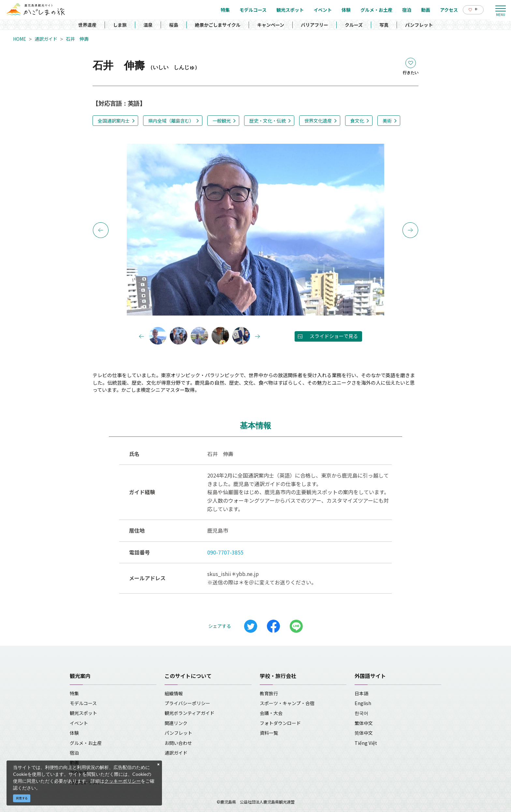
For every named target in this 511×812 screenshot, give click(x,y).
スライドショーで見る (334, 336)
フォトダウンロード (280, 723)
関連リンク (176, 723)
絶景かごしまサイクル (218, 25)
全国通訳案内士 (114, 121)
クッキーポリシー (123, 781)
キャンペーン (271, 25)
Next (410, 230)
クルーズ (354, 25)
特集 (74, 693)
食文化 (357, 121)
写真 (384, 25)
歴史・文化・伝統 (268, 121)
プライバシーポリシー (187, 703)
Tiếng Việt (366, 743)
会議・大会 (271, 713)
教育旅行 (269, 693)
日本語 (361, 693)
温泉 (148, 25)
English (363, 703)
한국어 (361, 713)
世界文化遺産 (318, 121)
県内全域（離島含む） (171, 121)
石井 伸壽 (77, 39)
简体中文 (364, 733)
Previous (101, 230)
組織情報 (174, 693)
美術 (387, 121)
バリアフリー (314, 25)
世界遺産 (87, 25)
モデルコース (83, 703)
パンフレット (419, 25)
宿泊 (74, 753)
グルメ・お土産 (86, 743)
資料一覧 (269, 733)
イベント (79, 723)
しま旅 (120, 25)
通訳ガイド (46, 39)
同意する (22, 798)
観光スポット (83, 713)
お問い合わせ (178, 743)
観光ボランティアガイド (190, 713)
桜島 (174, 25)
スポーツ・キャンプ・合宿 (287, 703)
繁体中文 (364, 723)
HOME (20, 39)
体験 (74, 733)
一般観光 (222, 121)
